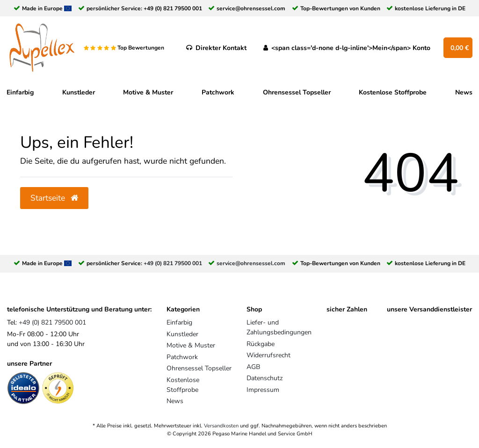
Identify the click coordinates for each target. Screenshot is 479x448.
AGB (253, 367)
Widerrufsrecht (269, 355)
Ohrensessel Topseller (297, 92)
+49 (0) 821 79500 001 (173, 8)
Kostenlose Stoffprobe (393, 92)
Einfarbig (20, 92)
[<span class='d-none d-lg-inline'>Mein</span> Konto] (347, 48)
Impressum (263, 390)
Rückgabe (261, 344)
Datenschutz (265, 378)
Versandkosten (221, 426)
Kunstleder (79, 92)
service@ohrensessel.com (251, 8)
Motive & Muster (148, 92)
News (464, 92)
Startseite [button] (54, 198)
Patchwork (218, 92)
